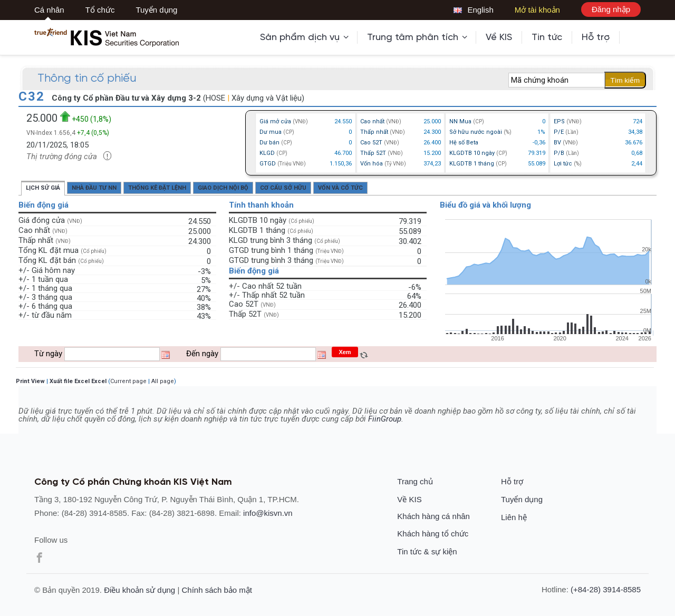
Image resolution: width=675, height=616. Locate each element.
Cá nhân (49, 10)
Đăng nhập (611, 9)
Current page (128, 381)
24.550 (200, 220)
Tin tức (547, 37)
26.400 (410, 304)
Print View (30, 381)
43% (204, 315)
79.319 (410, 220)
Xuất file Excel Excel (78, 381)
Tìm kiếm (625, 80)
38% (204, 306)
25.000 (200, 230)
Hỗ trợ (596, 37)
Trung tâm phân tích (417, 37)
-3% (204, 270)
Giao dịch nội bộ (223, 188)
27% (204, 288)
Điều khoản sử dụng (139, 590)
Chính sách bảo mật (217, 590)
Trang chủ (415, 481)
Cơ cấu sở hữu (283, 188)
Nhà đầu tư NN (94, 188)
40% (204, 297)
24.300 (200, 240)
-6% (415, 286)
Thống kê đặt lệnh (157, 188)
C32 (34, 96)
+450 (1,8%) (86, 117)
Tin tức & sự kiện (427, 551)
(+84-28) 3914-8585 (606, 589)
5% (206, 279)
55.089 (410, 230)
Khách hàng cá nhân (433, 516)
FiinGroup (385, 419)
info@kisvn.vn (268, 513)
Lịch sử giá (43, 188)
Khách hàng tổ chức (433, 534)
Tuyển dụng (156, 10)
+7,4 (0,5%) (93, 133)
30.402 (410, 240)
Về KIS (499, 37)
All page (163, 381)
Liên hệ (514, 517)
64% (414, 295)
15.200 (410, 314)
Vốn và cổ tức (340, 188)
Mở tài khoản (537, 10)
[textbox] (557, 80)
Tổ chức (100, 10)
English (473, 10)
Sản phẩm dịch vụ (304, 37)
